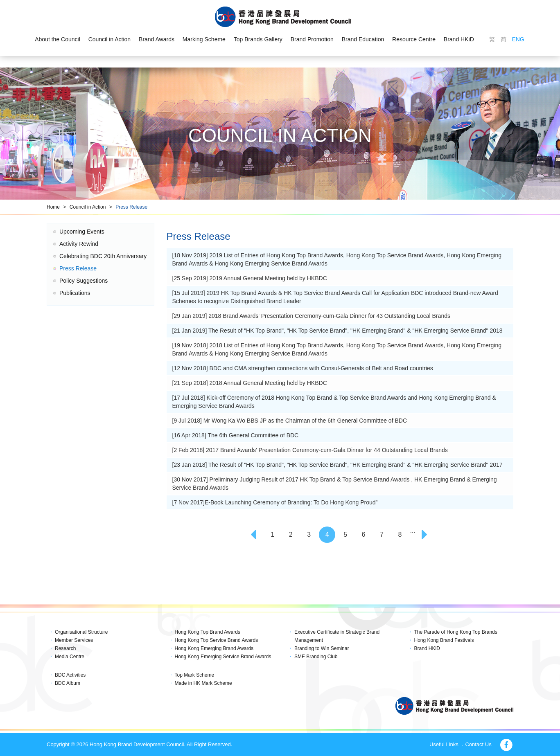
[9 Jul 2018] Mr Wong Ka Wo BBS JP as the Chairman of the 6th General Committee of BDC (290, 421)
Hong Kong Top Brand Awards (208, 632)
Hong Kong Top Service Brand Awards (217, 640)
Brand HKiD (459, 39)
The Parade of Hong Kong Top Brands (456, 632)
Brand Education (363, 39)
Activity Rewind (79, 244)
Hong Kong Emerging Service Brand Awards (223, 657)
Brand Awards (157, 39)
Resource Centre (414, 39)
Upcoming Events (82, 232)
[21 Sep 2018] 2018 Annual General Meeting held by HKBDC (250, 383)
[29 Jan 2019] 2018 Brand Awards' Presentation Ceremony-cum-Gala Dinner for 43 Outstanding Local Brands (311, 316)
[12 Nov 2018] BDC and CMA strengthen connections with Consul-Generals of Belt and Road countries (303, 368)
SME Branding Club (316, 657)
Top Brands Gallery (258, 39)
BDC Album (68, 683)
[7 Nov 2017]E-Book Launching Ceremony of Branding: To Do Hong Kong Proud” (275, 502)
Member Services (74, 640)
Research (65, 648)
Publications (75, 293)
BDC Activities (70, 675)
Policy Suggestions (84, 281)
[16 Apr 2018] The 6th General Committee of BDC (236, 435)
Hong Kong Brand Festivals (444, 640)
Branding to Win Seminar (322, 648)
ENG (518, 39)
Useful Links (444, 744)
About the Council (58, 39)
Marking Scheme (204, 39)
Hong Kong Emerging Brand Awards (214, 648)
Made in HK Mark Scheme (203, 683)
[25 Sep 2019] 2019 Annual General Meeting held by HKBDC (250, 278)
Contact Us (478, 744)
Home (53, 207)
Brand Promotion (312, 39)
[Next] (425, 535)
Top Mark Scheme (195, 675)
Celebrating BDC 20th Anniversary (103, 256)
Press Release (131, 207)
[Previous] (254, 535)
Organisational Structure (81, 632)
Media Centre (70, 657)
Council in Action (110, 39)
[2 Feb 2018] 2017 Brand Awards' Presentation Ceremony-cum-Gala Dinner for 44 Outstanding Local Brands (310, 450)
